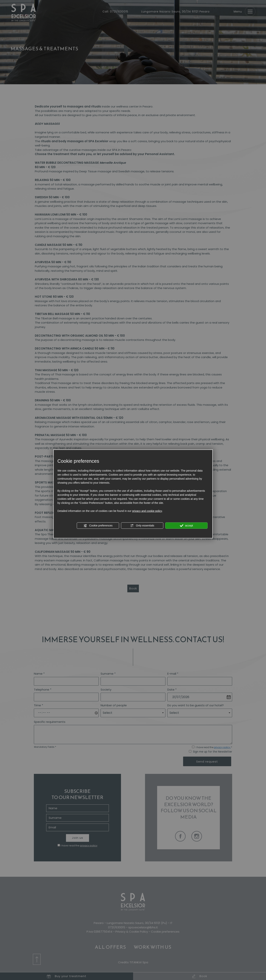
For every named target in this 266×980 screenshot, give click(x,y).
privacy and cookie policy (147, 511)
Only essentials (142, 526)
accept (186, 526)
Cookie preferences (98, 526)
